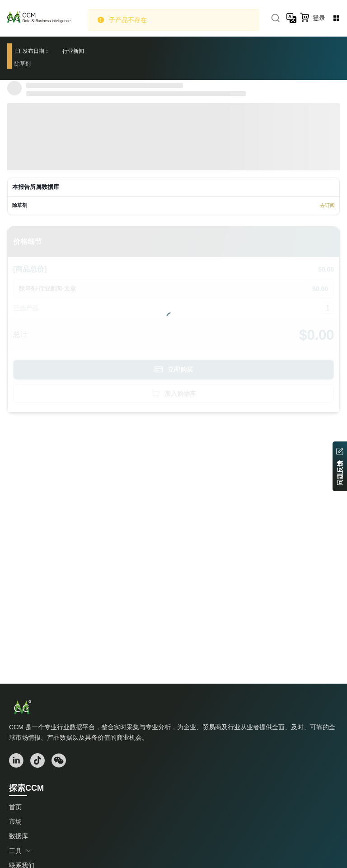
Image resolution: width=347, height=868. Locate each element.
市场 (15, 821)
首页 (15, 807)
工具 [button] (20, 851)
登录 (319, 18)
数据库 (19, 836)
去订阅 (327, 205)
